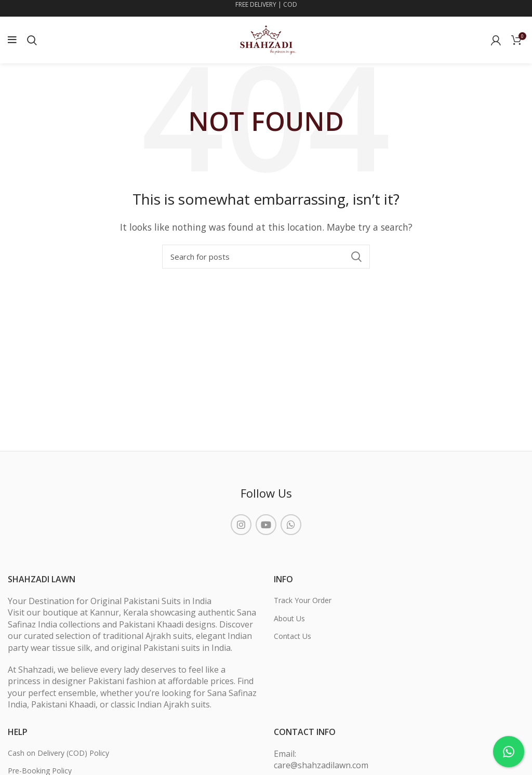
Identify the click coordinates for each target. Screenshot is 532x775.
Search (356, 257)
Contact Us (292, 636)
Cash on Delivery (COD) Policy (58, 753)
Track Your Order (303, 600)
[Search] (266, 257)
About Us (289, 618)
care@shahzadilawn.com (321, 765)
